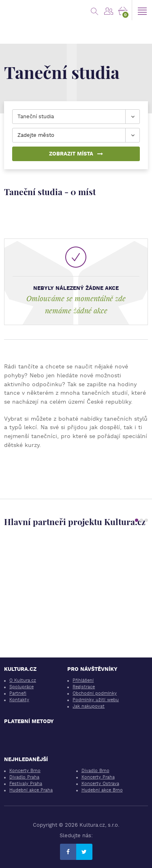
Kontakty (19, 700)
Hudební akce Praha (31, 790)
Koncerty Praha (98, 777)
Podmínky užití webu (96, 700)
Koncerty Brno (25, 771)
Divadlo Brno (95, 771)
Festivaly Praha (26, 784)
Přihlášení (83, 680)
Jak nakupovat (89, 706)
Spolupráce (21, 687)
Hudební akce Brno (102, 790)
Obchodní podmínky (95, 693)
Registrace (84, 687)
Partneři (18, 693)
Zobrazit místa (76, 154)
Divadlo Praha (24, 777)
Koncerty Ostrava (100, 784)
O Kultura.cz (23, 680)
